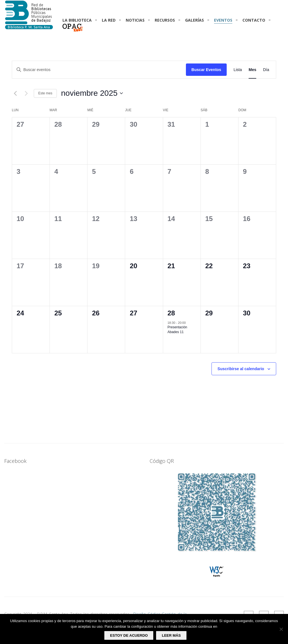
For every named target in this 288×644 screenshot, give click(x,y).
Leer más (171, 635)
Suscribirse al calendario (241, 369)
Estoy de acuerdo (129, 635)
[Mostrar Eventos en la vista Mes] (252, 70)
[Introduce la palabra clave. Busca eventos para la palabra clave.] (99, 70)
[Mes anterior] (15, 93)
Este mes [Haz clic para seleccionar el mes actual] (45, 93)
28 (171, 313)
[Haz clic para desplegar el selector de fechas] (92, 93)
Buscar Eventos (206, 70)
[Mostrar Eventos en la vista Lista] (238, 70)
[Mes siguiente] (26, 93)
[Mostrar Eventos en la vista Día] (266, 70)
